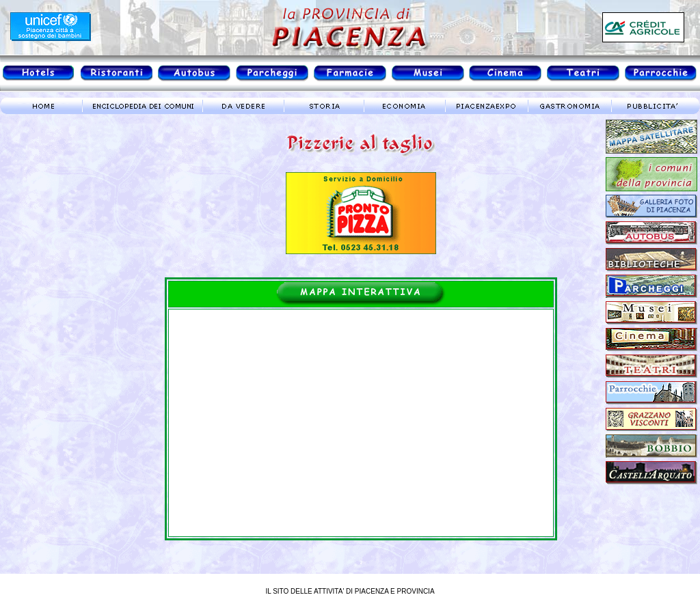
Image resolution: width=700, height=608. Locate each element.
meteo (58, 242)
